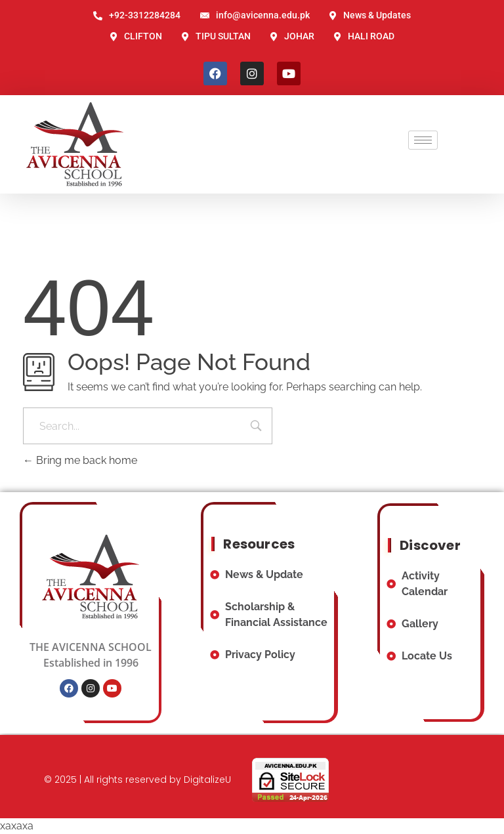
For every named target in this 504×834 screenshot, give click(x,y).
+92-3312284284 (137, 15)
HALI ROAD (364, 36)
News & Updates (370, 15)
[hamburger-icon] (423, 140)
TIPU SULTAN (216, 36)
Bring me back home (80, 460)
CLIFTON (136, 36)
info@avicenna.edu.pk (255, 15)
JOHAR (292, 36)
